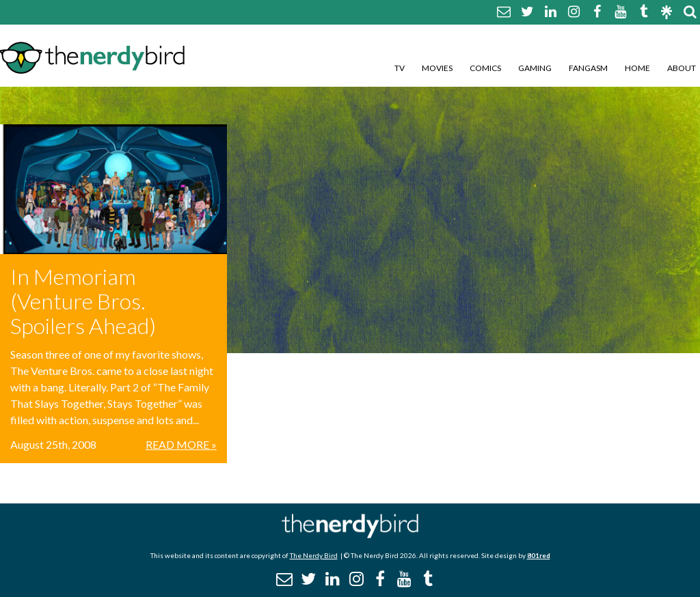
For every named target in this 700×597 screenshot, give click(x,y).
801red (539, 555)
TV (400, 68)
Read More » (181, 444)
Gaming (535, 68)
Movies (437, 68)
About (682, 68)
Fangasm (588, 68)
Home (637, 68)
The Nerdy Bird (314, 555)
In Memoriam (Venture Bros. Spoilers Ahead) (83, 301)
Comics (485, 68)
